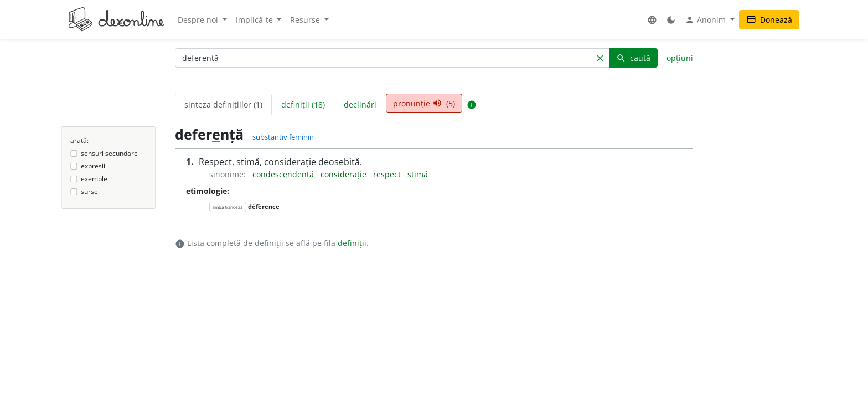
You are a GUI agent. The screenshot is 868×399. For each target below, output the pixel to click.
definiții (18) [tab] (303, 104)
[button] (652, 20)
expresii (93, 166)
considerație (345, 174)
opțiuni (680, 58)
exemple (94, 179)
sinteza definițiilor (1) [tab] (223, 104)
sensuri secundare (109, 153)
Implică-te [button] (255, 20)
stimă (418, 174)
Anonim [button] (706, 20)
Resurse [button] (306, 20)
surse (89, 191)
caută (633, 58)
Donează (769, 20)
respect (388, 174)
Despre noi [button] (199, 20)
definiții (352, 243)
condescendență (284, 174)
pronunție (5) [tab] (424, 103)
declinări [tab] (360, 104)
